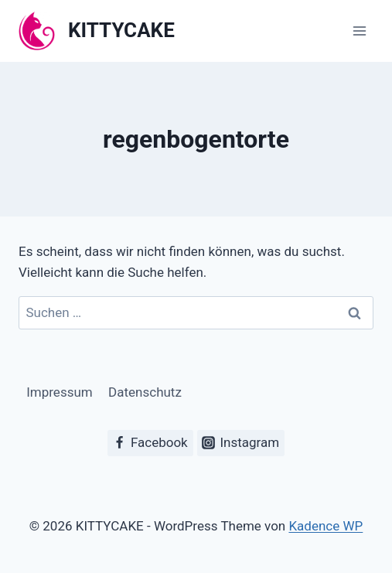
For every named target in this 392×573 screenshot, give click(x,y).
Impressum (60, 392)
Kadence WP (326, 526)
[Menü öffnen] (359, 31)
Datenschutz (145, 392)
